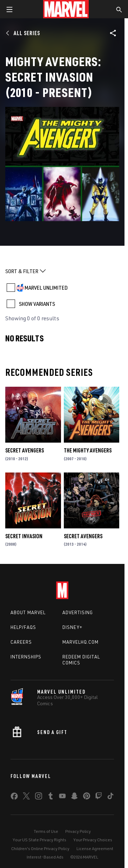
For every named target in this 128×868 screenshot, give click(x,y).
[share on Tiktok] (110, 797)
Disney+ (72, 627)
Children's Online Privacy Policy (40, 848)
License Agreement (95, 848)
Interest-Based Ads (45, 857)
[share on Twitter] (26, 797)
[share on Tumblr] (50, 797)
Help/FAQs (23, 627)
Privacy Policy (78, 831)
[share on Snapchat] (74, 797)
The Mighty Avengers (88, 450)
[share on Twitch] (99, 797)
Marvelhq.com (80, 642)
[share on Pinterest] (87, 797)
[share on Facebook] (14, 798)
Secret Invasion (24, 536)
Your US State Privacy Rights (39, 840)
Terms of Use (46, 831)
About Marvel (28, 612)
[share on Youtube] (62, 797)
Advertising (78, 612)
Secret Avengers (25, 450)
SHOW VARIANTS (37, 304)
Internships (26, 657)
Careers (21, 642)
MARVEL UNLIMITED (46, 288)
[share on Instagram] (39, 797)
